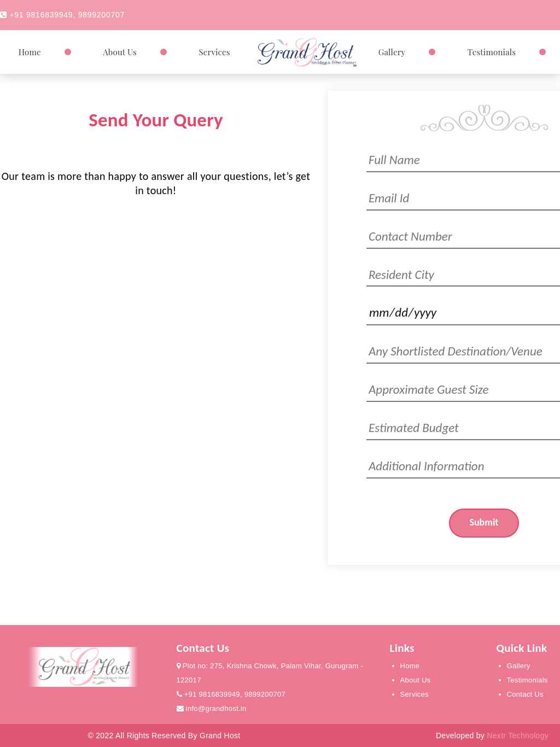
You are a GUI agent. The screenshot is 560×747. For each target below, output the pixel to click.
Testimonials (492, 52)
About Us (120, 52)
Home (30, 52)
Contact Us (525, 694)
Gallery (392, 52)
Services (214, 52)
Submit (484, 522)
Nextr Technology (518, 736)
